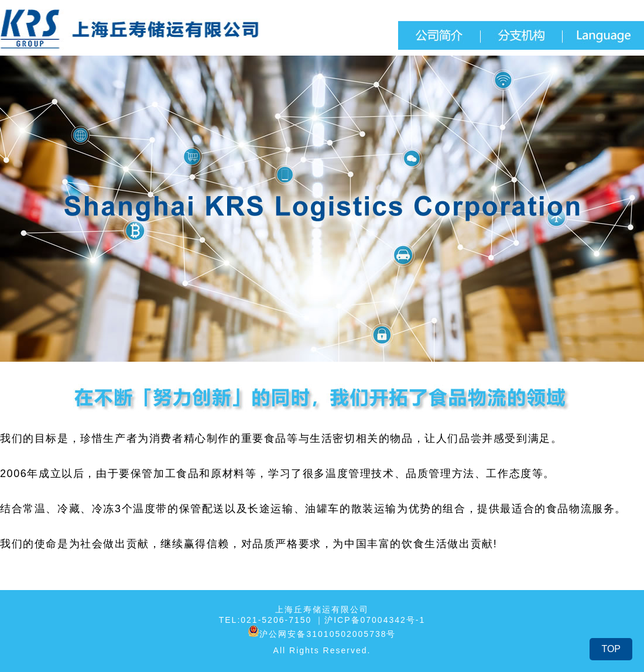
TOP (611, 649)
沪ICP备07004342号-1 (375, 620)
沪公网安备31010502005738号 (322, 631)
